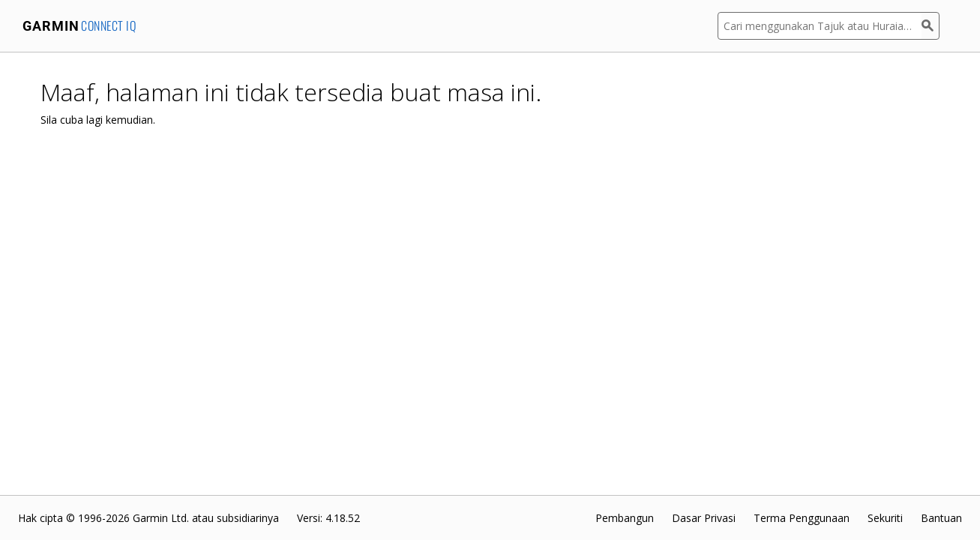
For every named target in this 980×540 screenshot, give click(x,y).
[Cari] (931, 26)
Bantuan (941, 518)
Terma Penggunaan (802, 518)
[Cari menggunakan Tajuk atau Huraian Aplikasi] (820, 26)
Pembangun (625, 518)
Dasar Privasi (704, 518)
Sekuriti (885, 518)
